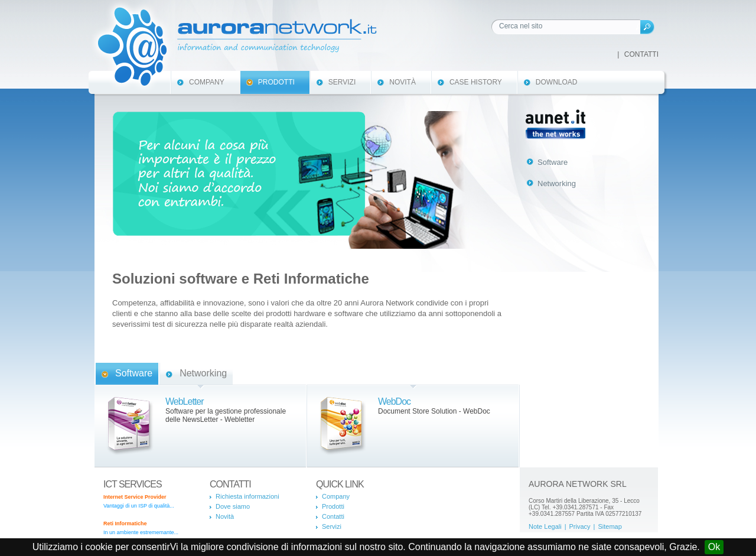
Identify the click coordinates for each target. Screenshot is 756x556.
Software (134, 373)
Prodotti (276, 82)
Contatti (641, 54)
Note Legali (545, 526)
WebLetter (185, 401)
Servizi (342, 82)
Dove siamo (233, 506)
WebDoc (394, 401)
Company (207, 82)
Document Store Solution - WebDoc (434, 411)
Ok (714, 547)
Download (557, 82)
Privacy (580, 526)
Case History (476, 82)
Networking (203, 373)
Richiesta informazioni (247, 496)
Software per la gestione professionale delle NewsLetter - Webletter (226, 415)
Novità (403, 82)
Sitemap (610, 526)
